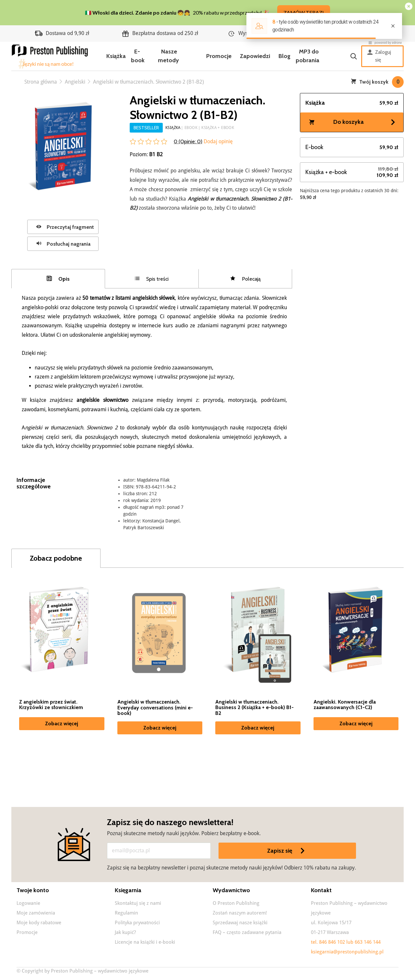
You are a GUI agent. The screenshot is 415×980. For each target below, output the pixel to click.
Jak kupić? (125, 932)
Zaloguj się (379, 56)
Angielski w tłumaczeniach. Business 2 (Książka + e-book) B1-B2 (255, 708)
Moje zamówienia (36, 913)
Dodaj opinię (218, 141)
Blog (285, 56)
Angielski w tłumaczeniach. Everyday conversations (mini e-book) (155, 708)
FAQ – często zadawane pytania (247, 932)
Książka (116, 56)
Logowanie (28, 903)
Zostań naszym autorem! (240, 913)
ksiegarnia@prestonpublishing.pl (347, 952)
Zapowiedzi (255, 56)
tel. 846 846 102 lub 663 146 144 (346, 942)
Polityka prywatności (137, 923)
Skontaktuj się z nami (138, 903)
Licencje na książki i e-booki (145, 942)
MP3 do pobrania (308, 56)
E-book (138, 56)
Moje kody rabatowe (39, 923)
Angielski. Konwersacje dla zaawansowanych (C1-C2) (345, 705)
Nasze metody (168, 56)
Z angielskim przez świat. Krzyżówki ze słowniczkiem (51, 705)
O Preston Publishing (236, 903)
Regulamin (126, 913)
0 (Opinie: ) (188, 141)
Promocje (219, 56)
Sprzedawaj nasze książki (240, 923)
